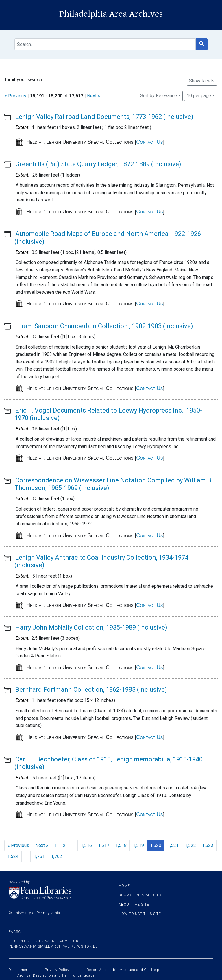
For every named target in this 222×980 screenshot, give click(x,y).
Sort (159, 96)
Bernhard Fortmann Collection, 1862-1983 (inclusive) (91, 690)
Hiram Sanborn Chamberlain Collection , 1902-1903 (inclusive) (104, 326)
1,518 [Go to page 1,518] (121, 845)
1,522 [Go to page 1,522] (190, 845)
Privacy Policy (57, 970)
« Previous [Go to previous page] (18, 845)
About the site (134, 905)
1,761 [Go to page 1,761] (39, 856)
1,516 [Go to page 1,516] (86, 845)
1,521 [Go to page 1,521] (173, 845)
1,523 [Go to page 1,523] (208, 845)
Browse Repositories (140, 895)
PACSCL (16, 932)
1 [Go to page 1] (56, 845)
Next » (94, 96)
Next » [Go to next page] (42, 845)
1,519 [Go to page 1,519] (138, 845)
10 (199, 95)
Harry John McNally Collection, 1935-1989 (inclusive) (91, 627)
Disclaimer (18, 970)
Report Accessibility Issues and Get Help (123, 970)
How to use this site (140, 914)
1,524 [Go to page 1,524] (13, 856)
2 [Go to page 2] (64, 845)
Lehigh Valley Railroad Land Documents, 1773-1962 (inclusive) (104, 117)
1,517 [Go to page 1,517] (104, 845)
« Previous (15, 96)
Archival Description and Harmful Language (56, 975)
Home (124, 886)
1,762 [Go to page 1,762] (57, 856)
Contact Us (149, 142)
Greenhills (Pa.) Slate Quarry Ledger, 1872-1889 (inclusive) (98, 164)
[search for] (105, 44)
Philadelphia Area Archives (111, 14)
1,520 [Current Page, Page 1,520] (156, 845)
